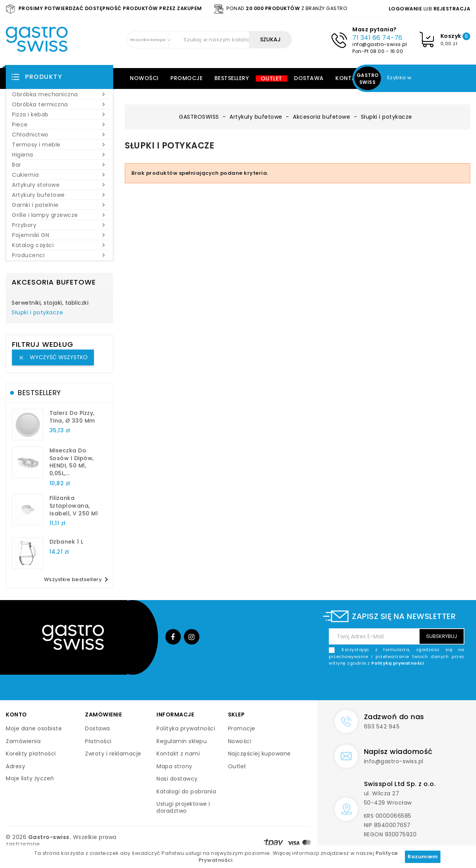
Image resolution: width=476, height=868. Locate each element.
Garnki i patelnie (59, 205)
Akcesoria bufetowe (54, 282)
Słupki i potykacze (37, 313)
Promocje (186, 78)
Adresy (15, 766)
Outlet (272, 78)
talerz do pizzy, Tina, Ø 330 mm (72, 417)
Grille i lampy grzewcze (59, 215)
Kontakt (349, 78)
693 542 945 (382, 726)
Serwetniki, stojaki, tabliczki (50, 303)
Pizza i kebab (59, 114)
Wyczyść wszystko (53, 357)
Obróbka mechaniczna (59, 94)
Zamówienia (23, 741)
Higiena (59, 155)
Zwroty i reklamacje (113, 754)
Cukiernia (59, 175)
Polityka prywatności (186, 728)
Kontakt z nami (178, 754)
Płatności (98, 741)
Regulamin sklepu (182, 741)
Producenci (59, 255)
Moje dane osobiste (34, 728)
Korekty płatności (31, 754)
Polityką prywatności (398, 663)
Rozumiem (423, 857)
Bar (59, 165)
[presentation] (406, 685)
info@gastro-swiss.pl (380, 44)
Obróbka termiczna (59, 104)
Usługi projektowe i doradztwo (183, 807)
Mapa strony (174, 766)
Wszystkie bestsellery (78, 580)
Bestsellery (232, 78)
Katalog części (59, 245)
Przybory (59, 225)
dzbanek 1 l (66, 542)
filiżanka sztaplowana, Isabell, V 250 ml (74, 506)
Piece (59, 124)
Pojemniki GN (59, 235)
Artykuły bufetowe (59, 195)
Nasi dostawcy (177, 779)
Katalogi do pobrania (186, 791)
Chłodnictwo (59, 135)
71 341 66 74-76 (377, 38)
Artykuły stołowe (59, 185)
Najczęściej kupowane (259, 754)
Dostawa (309, 78)
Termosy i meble (59, 145)
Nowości (144, 78)
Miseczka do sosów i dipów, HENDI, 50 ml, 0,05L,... (72, 462)
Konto (16, 715)
